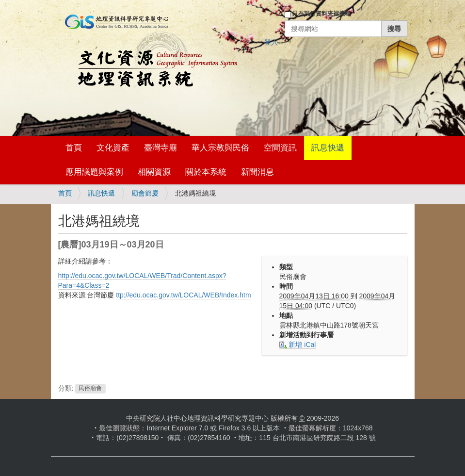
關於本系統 (206, 172)
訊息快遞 (328, 148)
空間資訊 (280, 148)
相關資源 (154, 172)
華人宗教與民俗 (220, 148)
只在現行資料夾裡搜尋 (321, 14)
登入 (271, 42)
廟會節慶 (145, 193)
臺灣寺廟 (160, 148)
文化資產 (113, 148)
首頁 (74, 148)
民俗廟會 (90, 389)
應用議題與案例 (94, 172)
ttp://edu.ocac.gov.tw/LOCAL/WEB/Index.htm (183, 295)
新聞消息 (257, 172)
